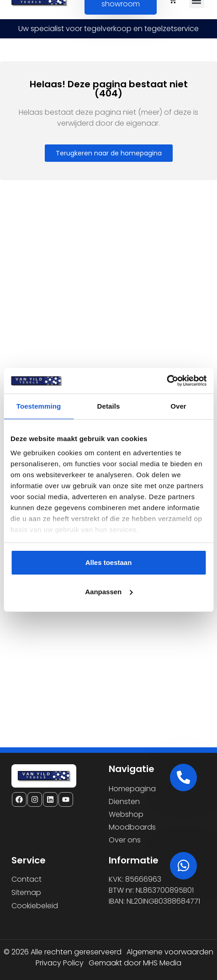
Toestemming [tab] (39, 406)
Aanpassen (109, 592)
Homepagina (132, 789)
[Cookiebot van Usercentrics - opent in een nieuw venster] (167, 381)
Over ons (125, 840)
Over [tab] (178, 406)
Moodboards (132, 827)
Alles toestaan (109, 562)
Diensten (124, 802)
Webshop (126, 814)
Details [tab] (109, 406)
